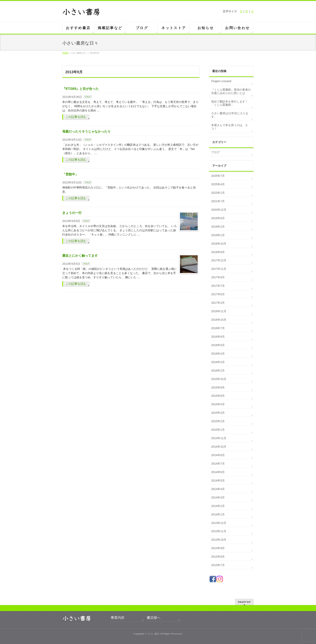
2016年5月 (218, 345)
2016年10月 (219, 320)
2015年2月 (218, 421)
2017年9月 (218, 277)
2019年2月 (218, 227)
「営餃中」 (70, 174)
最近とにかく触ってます (80, 256)
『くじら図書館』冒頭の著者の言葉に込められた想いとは (231, 91)
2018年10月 (219, 244)
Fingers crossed (221, 81)
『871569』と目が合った (81, 89)
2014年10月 (219, 447)
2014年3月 (218, 497)
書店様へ (154, 618)
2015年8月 (218, 396)
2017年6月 (218, 294)
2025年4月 (218, 184)
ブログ (88, 97)
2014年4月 (218, 489)
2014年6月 (218, 472)
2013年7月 (218, 565)
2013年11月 (219, 531)
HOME (65, 53)
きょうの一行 (72, 213)
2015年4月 (218, 404)
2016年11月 (219, 311)
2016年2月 (218, 371)
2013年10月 (219, 540)
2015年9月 (218, 387)
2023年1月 (218, 193)
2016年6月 (218, 337)
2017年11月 (219, 269)
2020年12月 (219, 210)
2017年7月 (218, 286)
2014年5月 (218, 481)
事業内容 (117, 618)
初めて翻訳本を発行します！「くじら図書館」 (230, 103)
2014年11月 (219, 438)
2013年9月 (218, 548)
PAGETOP (244, 602)
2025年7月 (218, 176)
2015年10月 (219, 379)
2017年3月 (218, 303)
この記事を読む (76, 117)
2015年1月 (218, 430)
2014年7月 (218, 464)
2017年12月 (219, 260)
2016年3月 (218, 362)
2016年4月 (218, 354)
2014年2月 (218, 506)
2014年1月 (218, 514)
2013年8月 (218, 557)
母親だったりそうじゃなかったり (86, 131)
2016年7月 (218, 328)
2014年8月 (218, 455)
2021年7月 (218, 201)
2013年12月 (219, 523)
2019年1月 (218, 235)
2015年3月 (218, 413)
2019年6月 (218, 218)
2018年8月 (218, 252)
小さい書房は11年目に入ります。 (230, 115)
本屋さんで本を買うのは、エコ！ (230, 127)
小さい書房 (153, 634)
